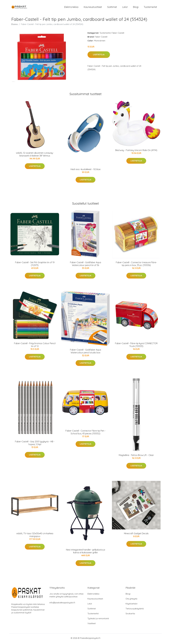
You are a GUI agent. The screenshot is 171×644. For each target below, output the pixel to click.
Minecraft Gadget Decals (136, 535)
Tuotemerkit (150, 8)
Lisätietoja (99, 56)
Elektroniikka (71, 8)
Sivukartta (130, 615)
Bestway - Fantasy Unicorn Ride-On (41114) (136, 152)
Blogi (136, 8)
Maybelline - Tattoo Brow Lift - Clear (136, 457)
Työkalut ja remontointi (98, 620)
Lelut (125, 8)
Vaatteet (92, 625)
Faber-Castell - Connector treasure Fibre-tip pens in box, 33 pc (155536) (136, 265)
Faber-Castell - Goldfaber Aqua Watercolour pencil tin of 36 (85, 265)
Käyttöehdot (131, 605)
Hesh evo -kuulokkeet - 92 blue (85, 171)
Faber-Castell (118, 34)
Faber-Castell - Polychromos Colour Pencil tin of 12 (35, 346)
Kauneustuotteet (93, 8)
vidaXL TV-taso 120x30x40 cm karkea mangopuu (35, 536)
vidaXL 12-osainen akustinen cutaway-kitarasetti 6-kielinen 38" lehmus (35, 156)
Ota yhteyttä (131, 600)
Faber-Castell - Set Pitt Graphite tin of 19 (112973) (35, 265)
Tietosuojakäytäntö (135, 610)
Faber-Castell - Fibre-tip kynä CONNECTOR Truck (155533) (136, 346)
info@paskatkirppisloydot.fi (62, 604)
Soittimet (112, 8)
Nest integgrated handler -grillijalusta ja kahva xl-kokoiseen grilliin (85, 553)
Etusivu (15, 26)
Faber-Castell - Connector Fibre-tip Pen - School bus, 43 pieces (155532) (85, 433)
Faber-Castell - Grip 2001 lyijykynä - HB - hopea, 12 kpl (35, 444)
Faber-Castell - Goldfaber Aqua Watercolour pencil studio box (85, 352)
